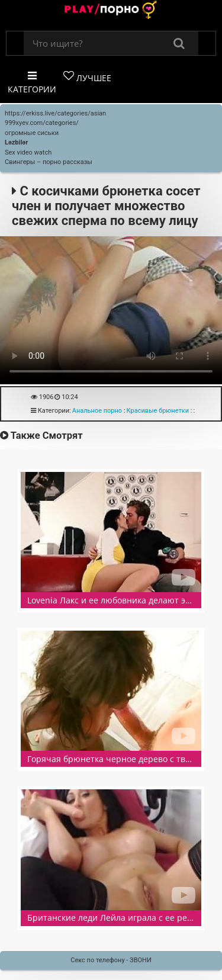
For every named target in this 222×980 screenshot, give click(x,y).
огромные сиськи (32, 133)
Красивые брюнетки (158, 411)
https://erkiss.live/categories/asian (55, 113)
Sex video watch (28, 152)
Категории (32, 83)
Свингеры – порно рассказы (49, 162)
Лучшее (87, 77)
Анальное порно (97, 411)
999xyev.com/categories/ (42, 123)
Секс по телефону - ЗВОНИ (111, 960)
